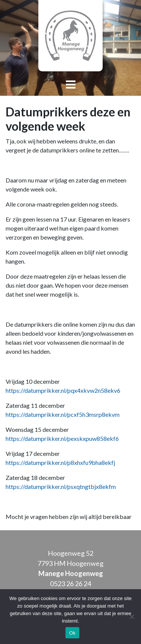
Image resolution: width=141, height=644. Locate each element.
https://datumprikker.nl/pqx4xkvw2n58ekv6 (63, 390)
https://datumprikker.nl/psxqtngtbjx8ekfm (61, 486)
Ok (72, 633)
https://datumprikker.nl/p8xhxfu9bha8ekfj (60, 462)
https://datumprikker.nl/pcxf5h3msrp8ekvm (63, 414)
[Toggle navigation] (70, 85)
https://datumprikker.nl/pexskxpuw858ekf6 (62, 438)
